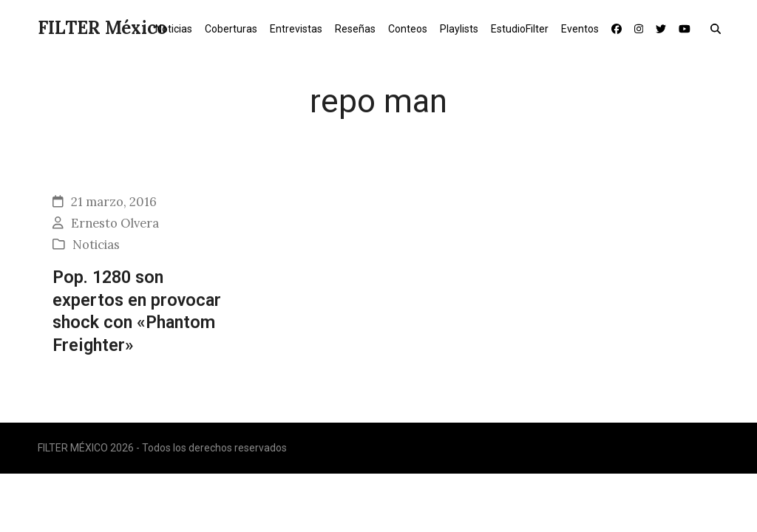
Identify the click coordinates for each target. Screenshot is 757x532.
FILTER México (102, 28)
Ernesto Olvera (115, 223)
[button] (719, 28)
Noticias (96, 245)
